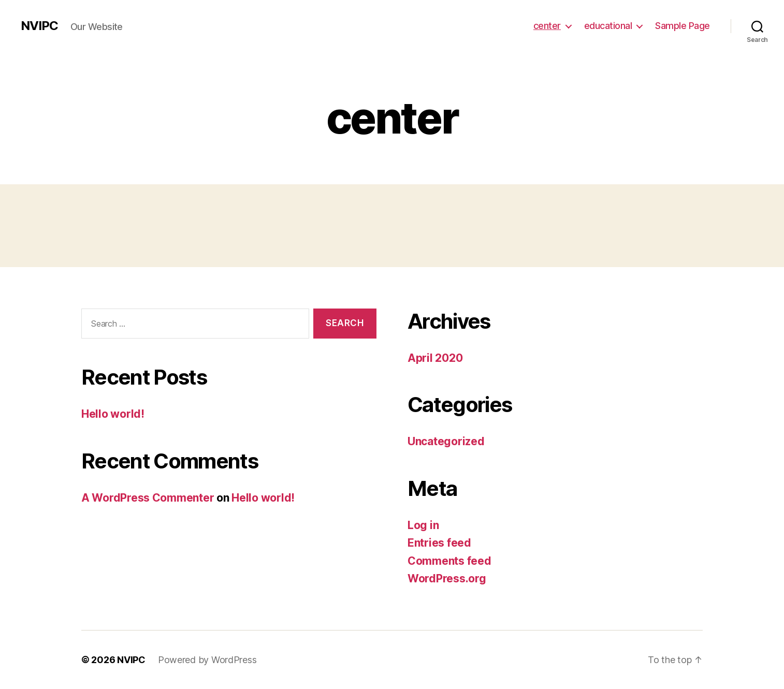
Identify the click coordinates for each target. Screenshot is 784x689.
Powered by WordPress (207, 660)
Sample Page (683, 26)
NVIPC (39, 26)
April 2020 (435, 358)
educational (608, 26)
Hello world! (113, 414)
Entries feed (439, 543)
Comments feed (449, 561)
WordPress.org (447, 578)
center (547, 26)
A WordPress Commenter (148, 498)
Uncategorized (446, 441)
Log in (423, 525)
